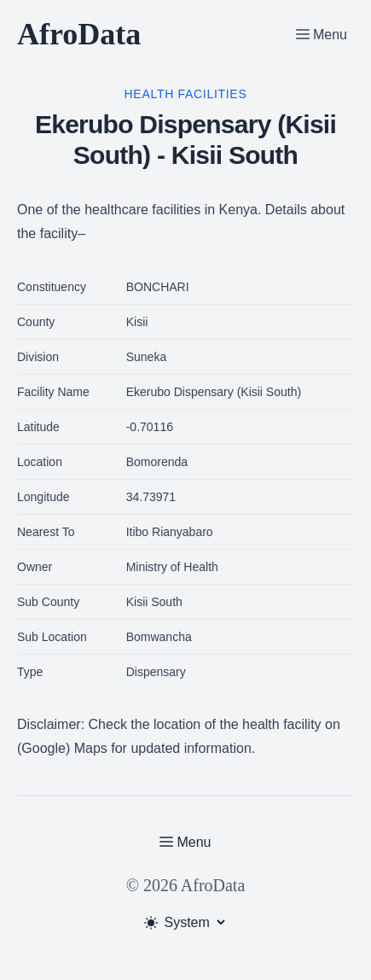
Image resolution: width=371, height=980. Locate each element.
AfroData (79, 34)
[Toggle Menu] (322, 34)
